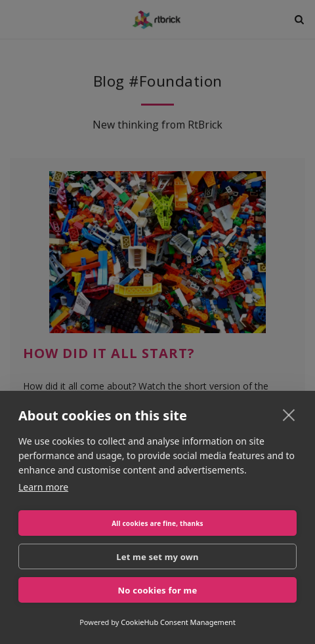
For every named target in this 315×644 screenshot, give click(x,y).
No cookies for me (158, 590)
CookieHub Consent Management (178, 622)
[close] (289, 414)
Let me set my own (157, 557)
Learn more (43, 487)
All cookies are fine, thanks (157, 523)
